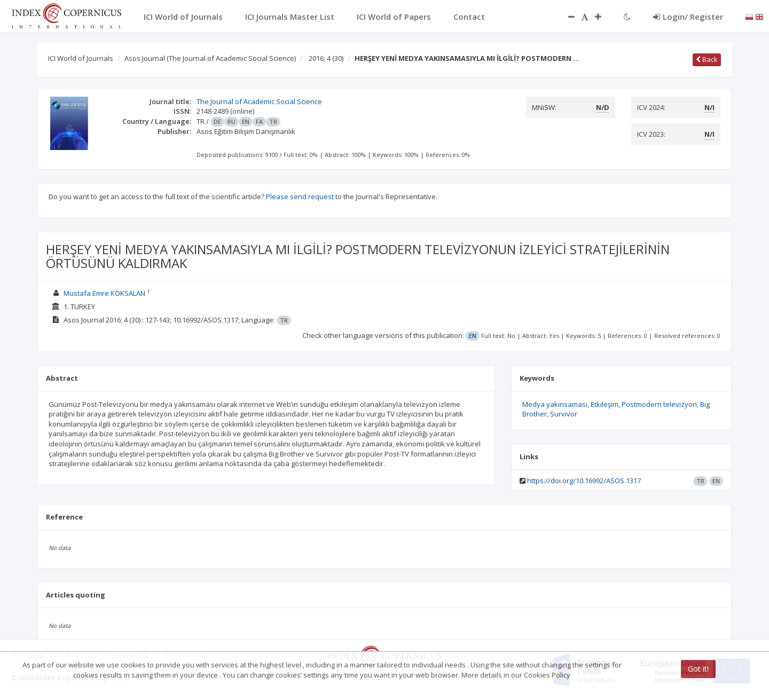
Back (707, 59)
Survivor (564, 414)
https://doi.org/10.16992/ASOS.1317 (584, 481)
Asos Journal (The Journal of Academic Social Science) (210, 58)
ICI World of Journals (81, 58)
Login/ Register (688, 17)
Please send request (300, 196)
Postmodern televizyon (659, 404)
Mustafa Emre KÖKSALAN (104, 293)
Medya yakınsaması (555, 404)
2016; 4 (326, 58)
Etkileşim (605, 404)
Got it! (698, 669)
